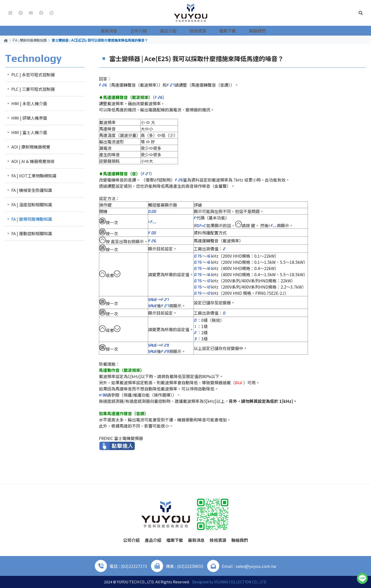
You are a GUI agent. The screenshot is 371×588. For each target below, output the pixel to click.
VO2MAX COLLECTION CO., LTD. (241, 582)
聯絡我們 (252, 31)
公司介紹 (145, 31)
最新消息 (119, 31)
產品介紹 (172, 31)
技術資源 (199, 31)
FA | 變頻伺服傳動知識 (30, 40)
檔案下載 (226, 31)
